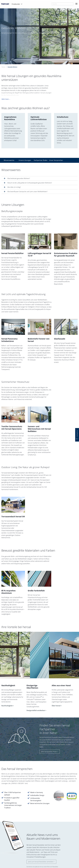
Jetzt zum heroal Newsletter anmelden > (41, 862)
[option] (39, 41)
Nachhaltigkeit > (8, 706)
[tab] (39, 178)
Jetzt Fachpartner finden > (50, 752)
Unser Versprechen (55, 160)
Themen (3, 67)
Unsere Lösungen (25, 160)
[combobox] (62, 4)
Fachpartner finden (40, 160)
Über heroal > (57, 706)
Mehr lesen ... (6, 100)
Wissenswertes (9, 160)
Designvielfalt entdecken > (36, 710)
